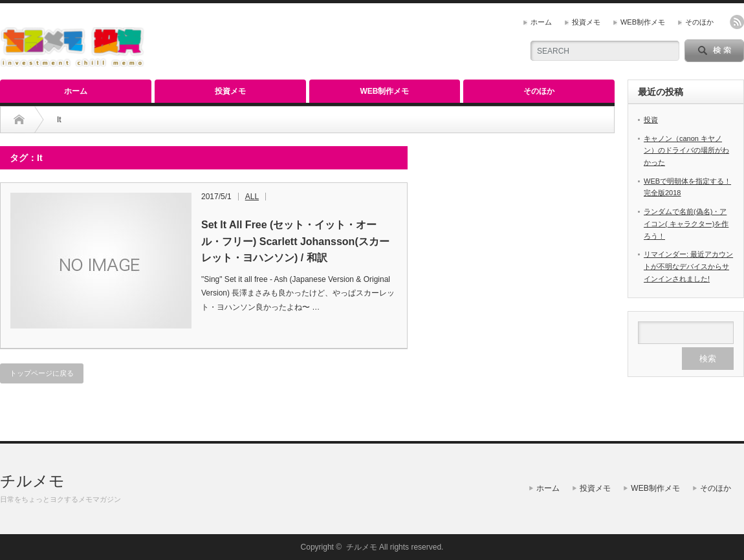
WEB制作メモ (643, 22)
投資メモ (586, 22)
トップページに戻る (42, 373)
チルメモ (32, 481)
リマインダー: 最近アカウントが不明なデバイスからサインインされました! (688, 266)
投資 (651, 120)
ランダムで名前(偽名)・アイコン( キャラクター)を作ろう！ (686, 223)
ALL (252, 197)
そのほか (699, 22)
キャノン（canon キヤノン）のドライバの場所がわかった (686, 150)
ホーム (541, 22)
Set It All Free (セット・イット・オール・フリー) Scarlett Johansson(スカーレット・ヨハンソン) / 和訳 (295, 241)
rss (737, 22)
